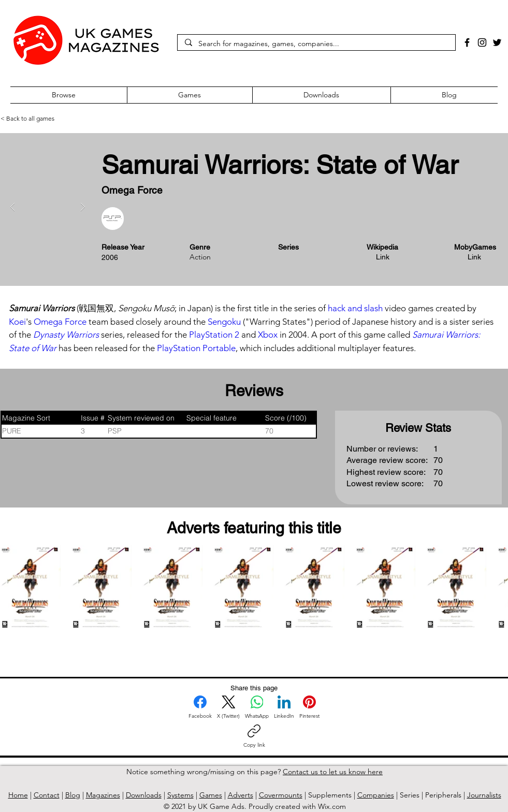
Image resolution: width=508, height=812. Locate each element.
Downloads (144, 795)
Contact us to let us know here (333, 772)
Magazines (103, 795)
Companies (376, 795)
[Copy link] (254, 736)
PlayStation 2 (214, 335)
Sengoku (224, 322)
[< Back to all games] (40, 119)
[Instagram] (482, 42)
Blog (73, 795)
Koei (17, 322)
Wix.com (332, 806)
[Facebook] (467, 42)
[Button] (295, 190)
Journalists (484, 795)
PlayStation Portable (196, 348)
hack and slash (355, 308)
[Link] (384, 257)
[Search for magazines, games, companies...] (316, 44)
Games (211, 795)
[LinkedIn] (284, 707)
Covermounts (281, 795)
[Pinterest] (309, 707)
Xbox (268, 335)
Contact (47, 795)
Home (18, 795)
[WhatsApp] (257, 707)
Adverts (241, 795)
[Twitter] (497, 42)
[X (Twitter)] (228, 707)
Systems (180, 795)
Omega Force (60, 322)
